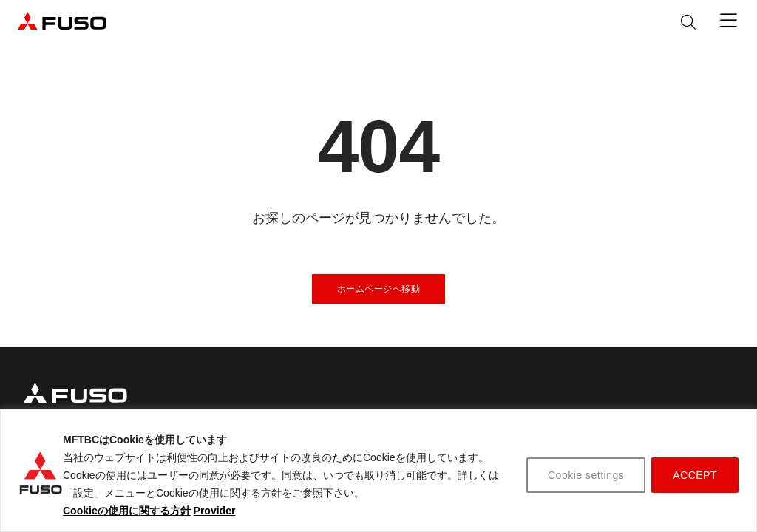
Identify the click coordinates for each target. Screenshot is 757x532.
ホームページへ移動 (379, 289)
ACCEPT (695, 475)
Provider (215, 511)
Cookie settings (586, 475)
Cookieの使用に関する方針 (127, 511)
